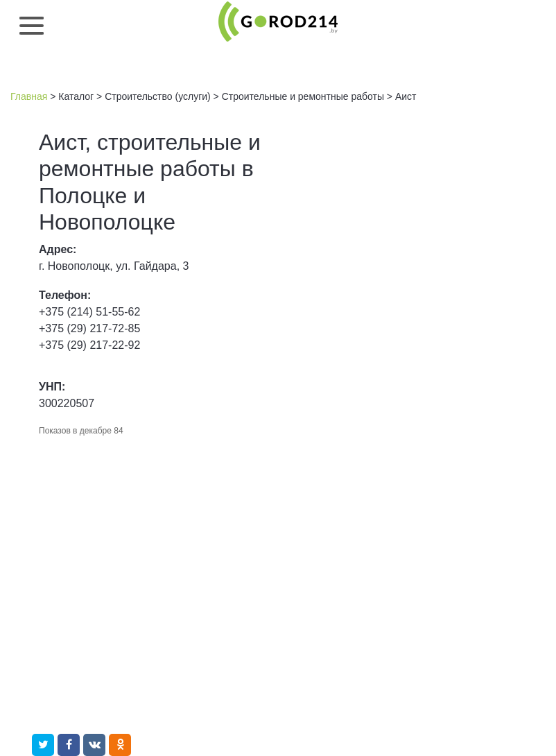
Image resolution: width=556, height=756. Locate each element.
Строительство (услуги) (158, 96)
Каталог (76, 96)
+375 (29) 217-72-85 (89, 328)
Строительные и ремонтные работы (303, 96)
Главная (29, 96)
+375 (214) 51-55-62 (89, 312)
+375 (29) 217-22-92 (89, 345)
